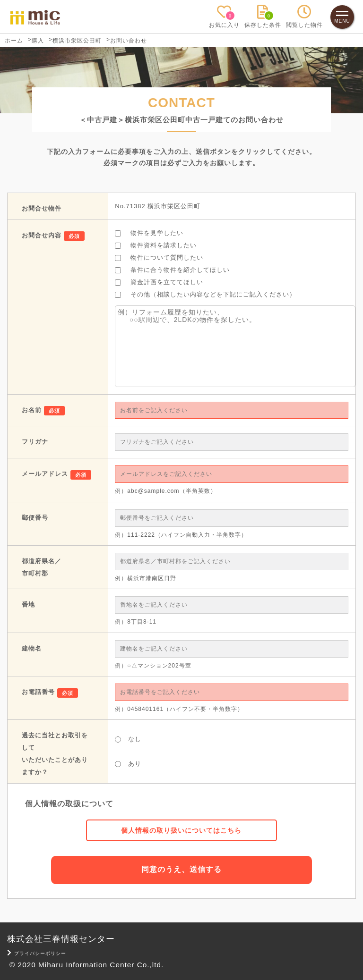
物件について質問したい (159, 258)
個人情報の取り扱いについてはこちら (181, 830)
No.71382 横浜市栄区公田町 (158, 206)
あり (128, 764)
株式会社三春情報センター (61, 938)
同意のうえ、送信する (181, 869)
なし (128, 739)
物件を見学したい (149, 233)
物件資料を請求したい (156, 245)
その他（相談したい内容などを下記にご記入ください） (205, 294)
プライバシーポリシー (37, 953)
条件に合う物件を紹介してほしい (172, 270)
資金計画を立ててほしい (159, 282)
